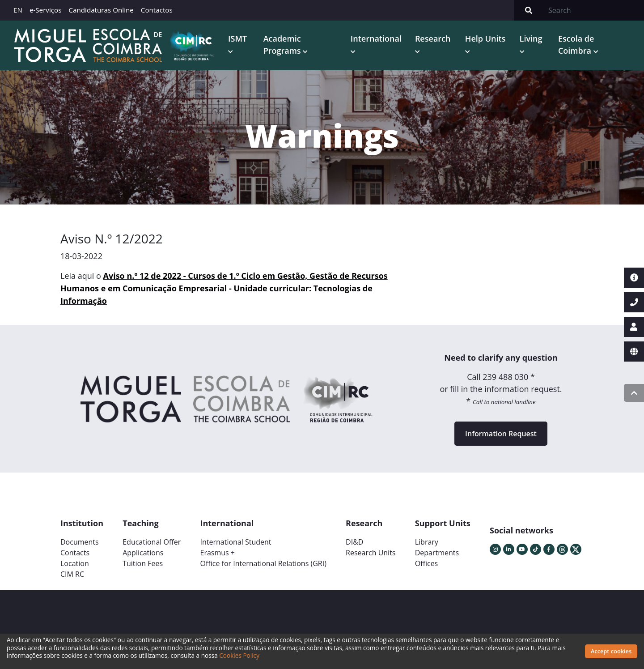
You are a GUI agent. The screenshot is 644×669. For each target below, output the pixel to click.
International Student (235, 541)
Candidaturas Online (101, 10)
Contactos (157, 10)
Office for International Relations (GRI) (263, 563)
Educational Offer (152, 541)
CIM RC (72, 574)
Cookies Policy (239, 655)
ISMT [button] (236, 38)
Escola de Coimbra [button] (576, 45)
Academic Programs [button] (282, 45)
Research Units (371, 552)
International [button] (375, 38)
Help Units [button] (485, 38)
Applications (143, 552)
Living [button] (530, 38)
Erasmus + (217, 552)
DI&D (354, 541)
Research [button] (432, 38)
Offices (427, 563)
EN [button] (18, 10)
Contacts (75, 552)
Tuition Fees (143, 563)
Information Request (501, 433)
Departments (437, 552)
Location (75, 563)
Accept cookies (611, 651)
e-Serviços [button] (46, 10)
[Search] (593, 10)
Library (427, 541)
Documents (80, 541)
